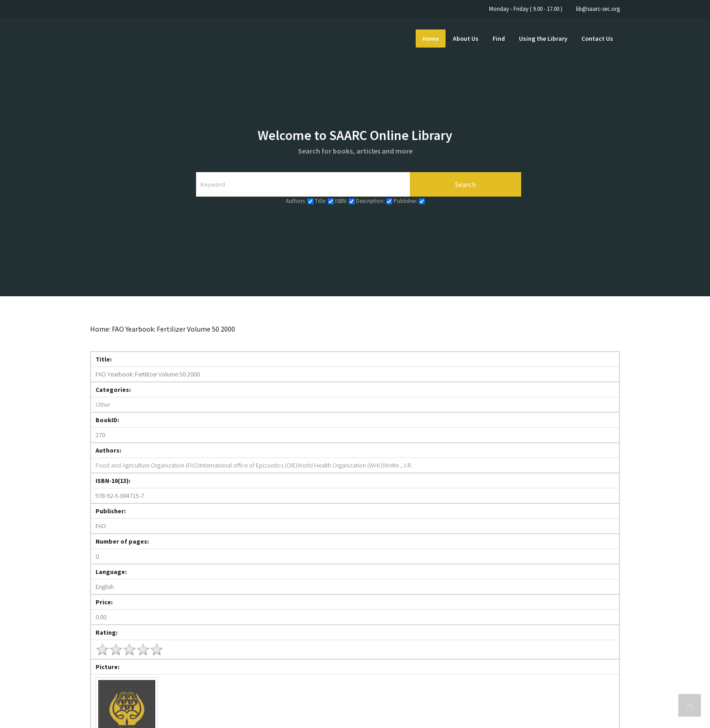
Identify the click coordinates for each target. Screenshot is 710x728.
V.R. (408, 465)
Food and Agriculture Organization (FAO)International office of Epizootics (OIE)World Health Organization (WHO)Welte (247, 465)
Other (103, 405)
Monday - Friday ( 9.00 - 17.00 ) (526, 9)
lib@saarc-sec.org (598, 9)
